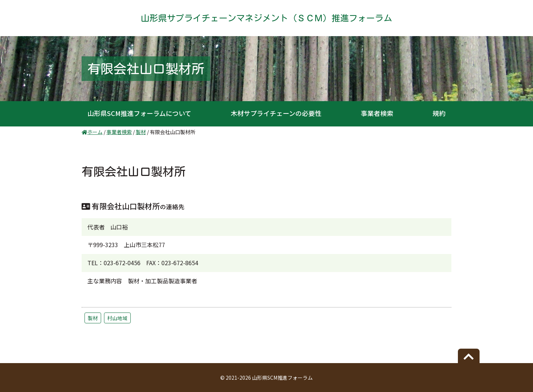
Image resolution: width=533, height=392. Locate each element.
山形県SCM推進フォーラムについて (139, 113)
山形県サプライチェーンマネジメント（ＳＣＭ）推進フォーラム (266, 18)
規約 (439, 113)
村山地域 (117, 318)
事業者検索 (377, 113)
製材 (93, 318)
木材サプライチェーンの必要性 (276, 113)
